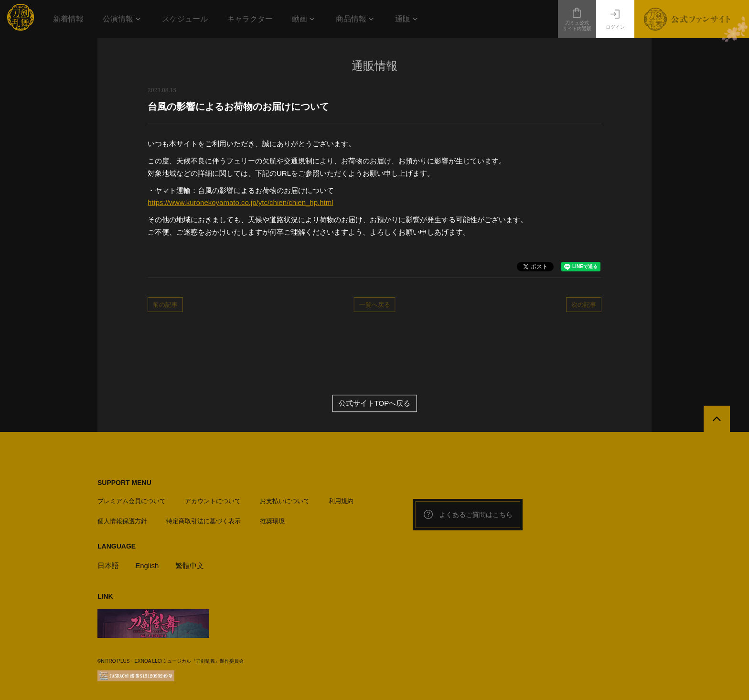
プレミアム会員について (132, 501)
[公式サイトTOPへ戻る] (717, 419)
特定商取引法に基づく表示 (203, 521)
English (147, 565)
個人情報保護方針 (122, 521)
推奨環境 (272, 521)
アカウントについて (213, 501)
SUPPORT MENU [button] (124, 483)
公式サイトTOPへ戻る (375, 404)
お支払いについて (285, 501)
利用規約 (341, 501)
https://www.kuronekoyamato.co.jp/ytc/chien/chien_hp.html (241, 202)
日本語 (108, 565)
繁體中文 (190, 565)
